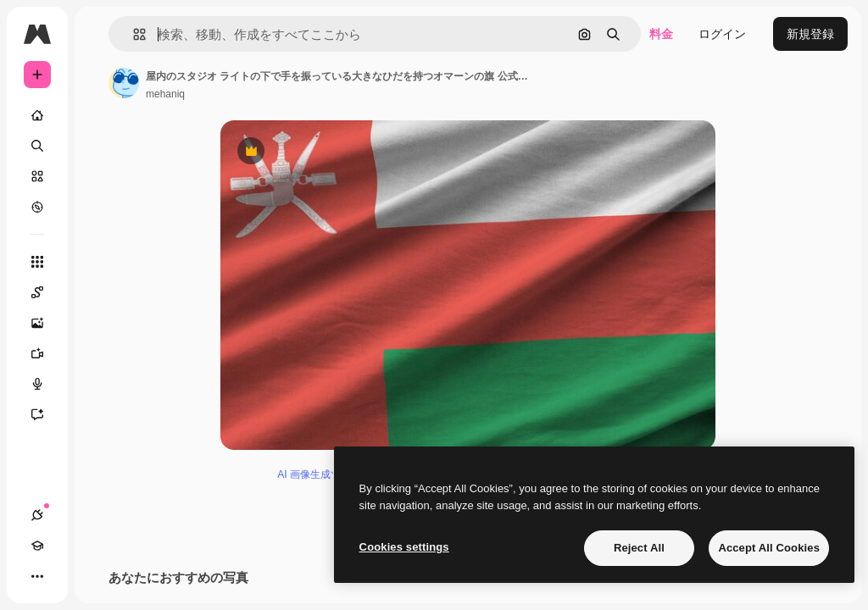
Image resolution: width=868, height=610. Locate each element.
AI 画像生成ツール (319, 484)
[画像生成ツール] (46, 323)
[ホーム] (37, 115)
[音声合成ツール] (46, 384)
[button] (133, 34)
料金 (661, 34)
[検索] (37, 146)
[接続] (37, 515)
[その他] (37, 576)
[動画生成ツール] (46, 353)
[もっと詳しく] (37, 207)
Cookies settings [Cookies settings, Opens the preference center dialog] (404, 547)
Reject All (639, 548)
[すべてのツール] (37, 262)
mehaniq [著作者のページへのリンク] (165, 94)
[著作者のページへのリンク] (124, 83)
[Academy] (37, 546)
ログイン (722, 34)
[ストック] (37, 176)
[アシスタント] (46, 414)
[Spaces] (46, 292)
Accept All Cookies (769, 548)
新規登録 (810, 34)
